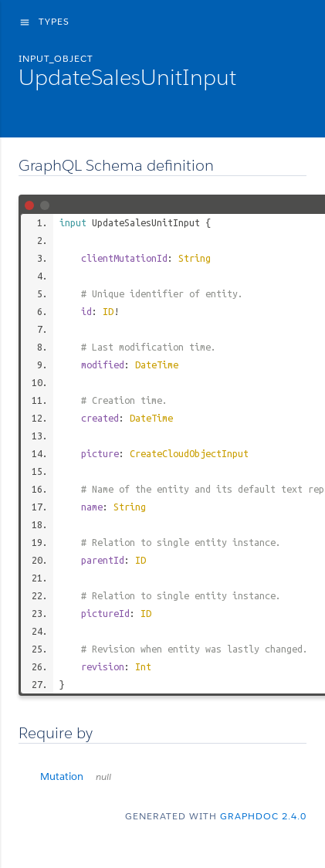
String (195, 258)
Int (143, 666)
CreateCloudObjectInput (189, 453)
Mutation (76, 776)
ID (108, 311)
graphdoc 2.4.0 (263, 816)
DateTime (157, 364)
